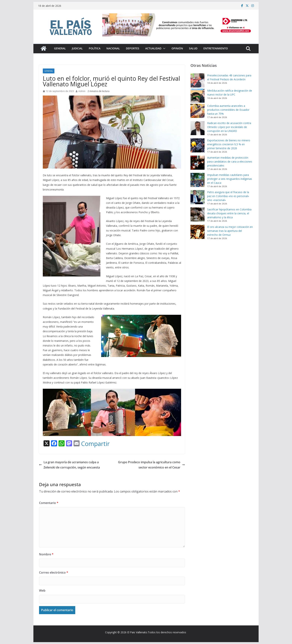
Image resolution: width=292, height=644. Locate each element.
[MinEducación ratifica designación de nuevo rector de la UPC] (198, 96)
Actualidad (153, 48)
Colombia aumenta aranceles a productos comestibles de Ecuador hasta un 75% (228, 110)
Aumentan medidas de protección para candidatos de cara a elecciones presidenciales (230, 162)
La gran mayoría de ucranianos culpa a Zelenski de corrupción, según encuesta (69, 465)
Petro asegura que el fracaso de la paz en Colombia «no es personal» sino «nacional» (228, 196)
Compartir (95, 444)
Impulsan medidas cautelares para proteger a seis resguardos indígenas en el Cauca (230, 179)
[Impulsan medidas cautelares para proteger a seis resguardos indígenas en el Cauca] (198, 180)
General (60, 48)
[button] (163, 48)
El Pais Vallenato (137, 632)
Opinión (177, 48)
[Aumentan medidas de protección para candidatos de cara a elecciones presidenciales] (198, 163)
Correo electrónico (54, 572)
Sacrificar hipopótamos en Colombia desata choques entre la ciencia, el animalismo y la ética (229, 213)
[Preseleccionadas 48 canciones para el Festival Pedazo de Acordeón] (198, 80)
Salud (193, 48)
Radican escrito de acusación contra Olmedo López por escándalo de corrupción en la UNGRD (229, 127)
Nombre (46, 554)
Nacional (113, 48)
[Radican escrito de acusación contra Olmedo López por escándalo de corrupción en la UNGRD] (198, 128)
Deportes (133, 48)
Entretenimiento (216, 48)
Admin (82, 91)
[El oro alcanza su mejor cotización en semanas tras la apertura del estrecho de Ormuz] (198, 232)
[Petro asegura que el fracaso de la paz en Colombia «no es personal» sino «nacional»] (198, 197)
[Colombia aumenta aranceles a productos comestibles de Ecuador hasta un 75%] (198, 111)
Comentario (49, 503)
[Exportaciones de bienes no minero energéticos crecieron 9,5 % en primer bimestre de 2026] (198, 145)
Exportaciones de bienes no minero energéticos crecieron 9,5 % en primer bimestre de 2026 (229, 144)
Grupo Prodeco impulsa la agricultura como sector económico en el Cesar (151, 465)
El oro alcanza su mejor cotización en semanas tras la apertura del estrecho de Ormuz (230, 231)
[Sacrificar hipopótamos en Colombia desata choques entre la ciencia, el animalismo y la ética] (198, 214)
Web (42, 591)
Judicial (77, 48)
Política (95, 48)
